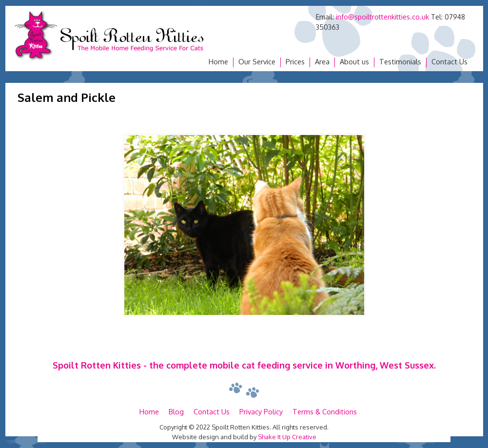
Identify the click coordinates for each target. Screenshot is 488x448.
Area (322, 62)
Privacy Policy (261, 411)
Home (218, 62)
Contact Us (449, 62)
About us (354, 62)
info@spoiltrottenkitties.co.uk (382, 17)
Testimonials (400, 62)
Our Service (257, 62)
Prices (295, 62)
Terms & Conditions (325, 411)
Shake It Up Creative (287, 437)
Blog (176, 411)
